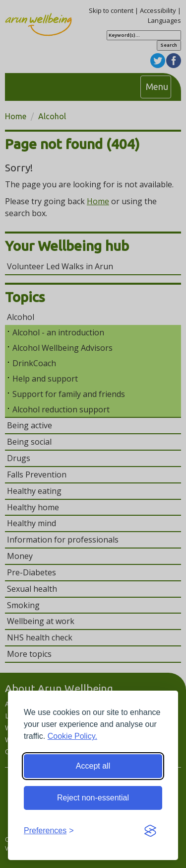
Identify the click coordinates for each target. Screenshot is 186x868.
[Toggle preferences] (49, 831)
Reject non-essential (93, 798)
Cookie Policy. (72, 736)
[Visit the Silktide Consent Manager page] (150, 831)
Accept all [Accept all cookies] (93, 766)
